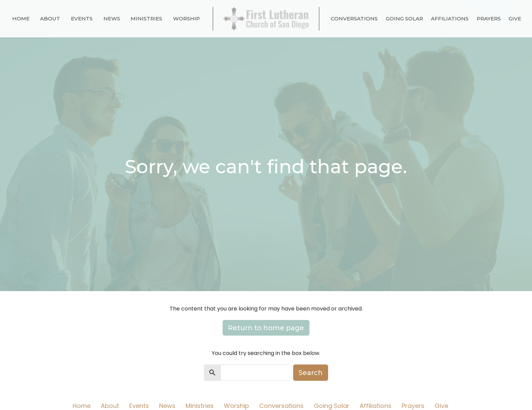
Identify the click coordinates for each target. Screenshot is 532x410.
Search (311, 373)
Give (515, 19)
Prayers (489, 19)
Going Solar (404, 19)
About (50, 19)
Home (21, 19)
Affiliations (450, 19)
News (112, 19)
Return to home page (266, 328)
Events (82, 19)
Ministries (146, 19)
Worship (186, 19)
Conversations (354, 19)
